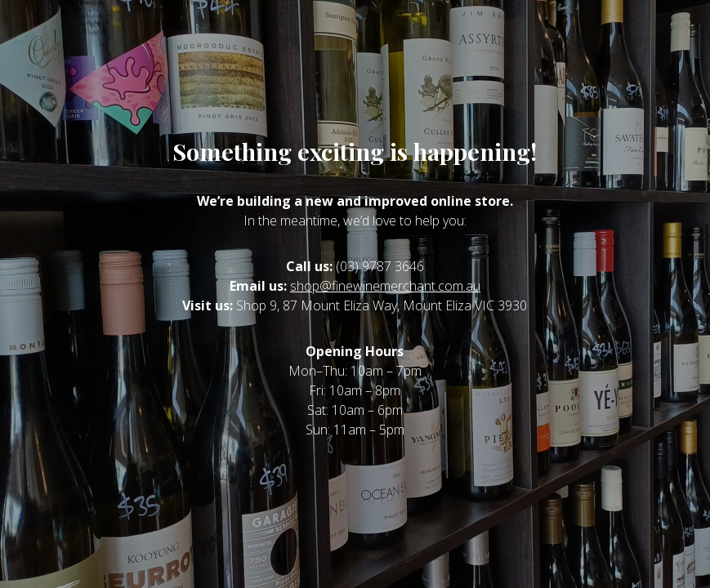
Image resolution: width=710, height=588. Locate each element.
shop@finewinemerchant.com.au (385, 286)
